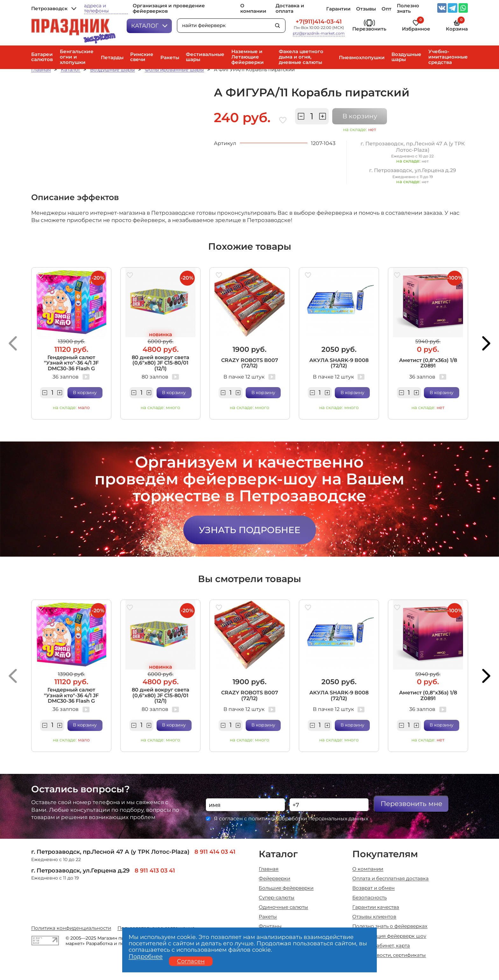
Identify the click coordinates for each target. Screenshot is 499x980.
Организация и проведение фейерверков (169, 8)
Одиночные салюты (283, 907)
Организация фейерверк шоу (389, 936)
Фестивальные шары (205, 57)
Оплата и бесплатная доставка (390, 879)
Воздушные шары (406, 57)
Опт (387, 9)
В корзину (360, 116)
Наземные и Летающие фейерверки (248, 57)
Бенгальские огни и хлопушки (77, 57)
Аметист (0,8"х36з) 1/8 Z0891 (428, 363)
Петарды (112, 58)
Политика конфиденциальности (71, 928)
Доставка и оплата (290, 8)
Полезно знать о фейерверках (390, 926)
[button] (13, 343)
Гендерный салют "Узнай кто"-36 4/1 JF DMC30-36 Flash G (71, 363)
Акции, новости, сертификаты (389, 955)
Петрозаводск (54, 9)
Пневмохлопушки (362, 58)
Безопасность (369, 898)
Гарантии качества (376, 907)
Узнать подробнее (250, 530)
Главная (41, 70)
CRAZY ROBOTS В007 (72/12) (250, 363)
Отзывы (366, 9)
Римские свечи (142, 57)
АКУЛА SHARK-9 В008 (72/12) (339, 363)
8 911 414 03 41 (215, 852)
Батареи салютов (42, 57)
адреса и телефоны (96, 9)
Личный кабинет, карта (381, 946)
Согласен (191, 961)
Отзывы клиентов (374, 917)
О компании (253, 8)
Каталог (149, 26)
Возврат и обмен (373, 888)
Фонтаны (270, 926)
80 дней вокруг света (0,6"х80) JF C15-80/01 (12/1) (161, 363)
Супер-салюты (277, 898)
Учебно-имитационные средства (448, 57)
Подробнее (146, 956)
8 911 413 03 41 (155, 870)
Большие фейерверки (286, 888)
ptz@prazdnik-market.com (319, 34)
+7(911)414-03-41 (319, 22)
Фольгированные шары (174, 70)
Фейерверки (274, 879)
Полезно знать (408, 8)
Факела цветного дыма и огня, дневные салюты (301, 57)
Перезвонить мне (411, 804)
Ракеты (170, 58)
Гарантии (338, 9)
